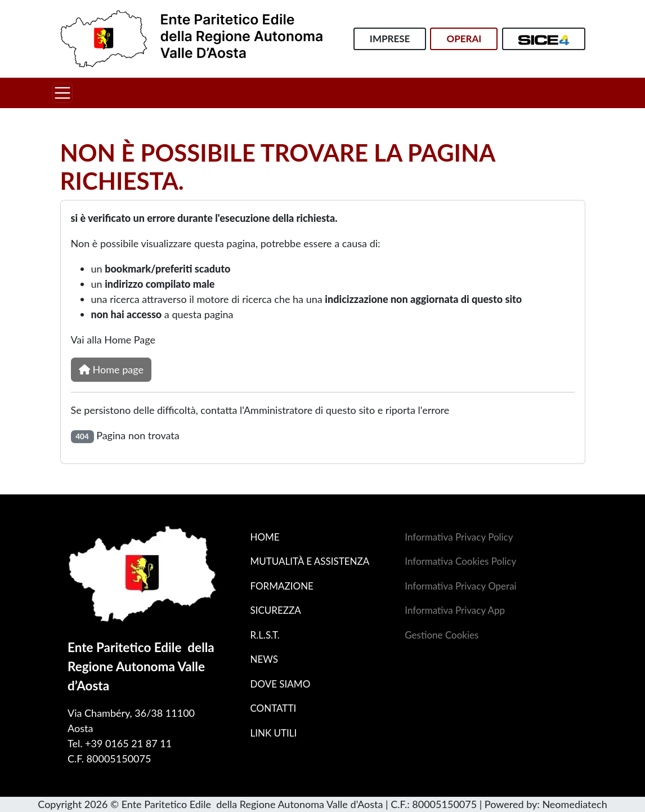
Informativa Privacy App (455, 610)
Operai (464, 39)
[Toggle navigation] (62, 93)
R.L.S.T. (265, 635)
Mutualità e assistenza (310, 561)
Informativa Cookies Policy (460, 561)
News (264, 659)
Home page (111, 369)
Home (265, 537)
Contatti (273, 708)
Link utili (273, 733)
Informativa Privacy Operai (460, 586)
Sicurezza (275, 610)
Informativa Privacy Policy (459, 537)
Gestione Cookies (442, 635)
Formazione (281, 586)
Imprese (390, 39)
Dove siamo (280, 684)
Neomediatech (574, 804)
